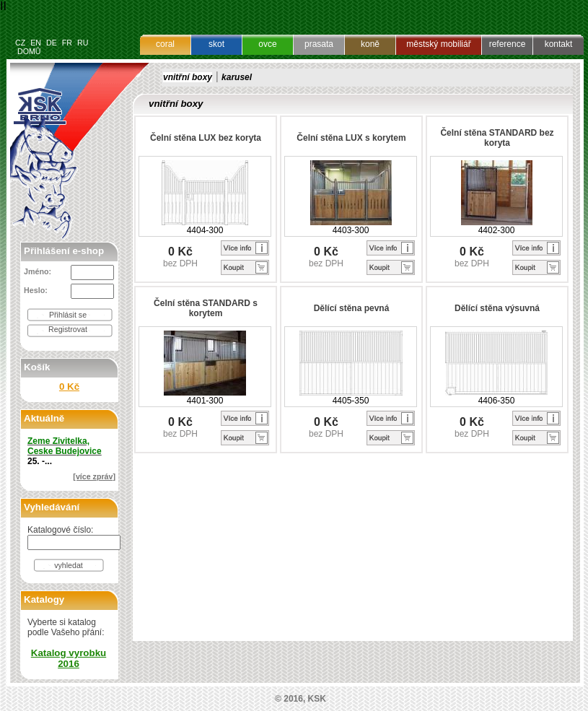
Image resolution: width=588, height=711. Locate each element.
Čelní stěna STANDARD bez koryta (497, 138)
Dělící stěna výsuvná (497, 308)
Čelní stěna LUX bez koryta (206, 138)
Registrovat (68, 329)
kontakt (559, 44)
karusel (237, 77)
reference (508, 44)
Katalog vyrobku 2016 (69, 658)
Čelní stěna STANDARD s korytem (206, 308)
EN (36, 43)
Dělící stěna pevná (352, 308)
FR (67, 43)
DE (52, 43)
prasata (319, 44)
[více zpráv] (94, 476)
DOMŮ (29, 51)
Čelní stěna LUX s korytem (351, 138)
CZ (20, 43)
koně (370, 44)
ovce (267, 44)
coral (165, 44)
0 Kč (69, 387)
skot (216, 44)
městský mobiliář (438, 44)
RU (83, 43)
